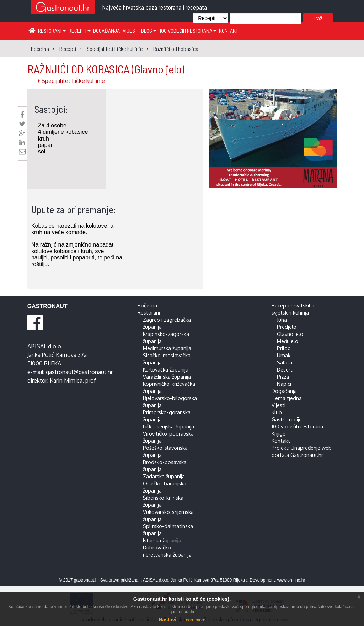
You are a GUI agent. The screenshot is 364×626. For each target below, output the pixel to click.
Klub (277, 412)
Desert (285, 369)
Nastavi (167, 620)
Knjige (279, 433)
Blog (149, 30)
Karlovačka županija (166, 369)
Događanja (106, 30)
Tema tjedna (287, 398)
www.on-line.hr (291, 580)
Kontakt (229, 30)
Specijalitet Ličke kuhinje (71, 81)
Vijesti (131, 30)
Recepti (80, 30)
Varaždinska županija (167, 377)
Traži (318, 19)
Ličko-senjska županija (168, 426)
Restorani (52, 30)
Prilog (284, 348)
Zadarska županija (164, 476)
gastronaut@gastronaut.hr (79, 372)
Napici (284, 384)
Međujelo (288, 341)
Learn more (194, 620)
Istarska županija (162, 540)
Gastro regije (287, 419)
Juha (282, 320)
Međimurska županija (167, 348)
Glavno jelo (290, 334)
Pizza (283, 377)
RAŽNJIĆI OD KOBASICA (106, 69)
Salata (285, 362)
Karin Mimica (66, 380)
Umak (284, 355)
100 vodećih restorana (188, 30)
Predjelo (287, 327)
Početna (147, 305)
